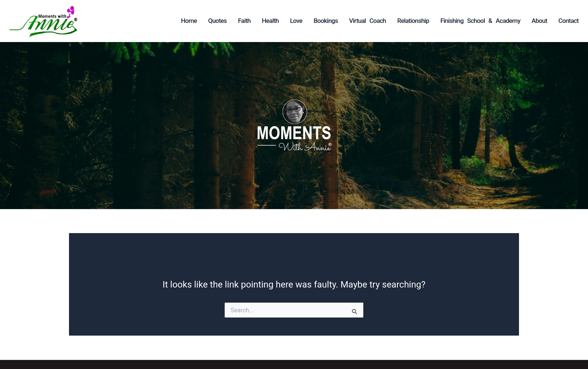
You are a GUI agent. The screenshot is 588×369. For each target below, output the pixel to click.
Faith (244, 21)
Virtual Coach (367, 21)
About (539, 21)
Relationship (413, 21)
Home (189, 21)
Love (296, 21)
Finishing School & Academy (480, 21)
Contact (568, 21)
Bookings (326, 21)
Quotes (217, 21)
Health (270, 21)
